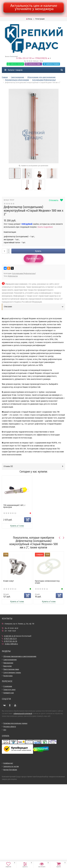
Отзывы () (8, 466)
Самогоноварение (10, 660)
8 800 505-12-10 (10, 636)
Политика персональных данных (15, 723)
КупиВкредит (8, 763)
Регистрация (40, 19)
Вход (29, 19)
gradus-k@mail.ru (11, 644)
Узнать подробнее (45, 227)
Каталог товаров (13, 70)
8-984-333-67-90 (24, 58)
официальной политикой (23, 714)
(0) (10, 513)
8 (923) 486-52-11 (10, 639)
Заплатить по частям (11, 766)
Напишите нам (9, 693)
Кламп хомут (9, 581)
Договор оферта (10, 727)
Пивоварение (8, 663)
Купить (38, 251)
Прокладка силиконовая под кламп (47, 582)
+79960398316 (41, 58)
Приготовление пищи (11, 669)
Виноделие (8, 666)
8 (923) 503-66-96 (11, 641)
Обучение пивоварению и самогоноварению (20, 656)
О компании (8, 686)
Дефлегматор (13, 276)
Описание (8, 307)
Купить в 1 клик (17, 526)
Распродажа (8, 676)
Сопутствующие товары (12, 673)
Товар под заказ (9, 690)
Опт (5, 730)
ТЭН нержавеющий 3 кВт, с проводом (14, 506)
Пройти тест (34, 259)
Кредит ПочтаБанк (10, 770)
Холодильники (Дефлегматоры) (24, 274)
